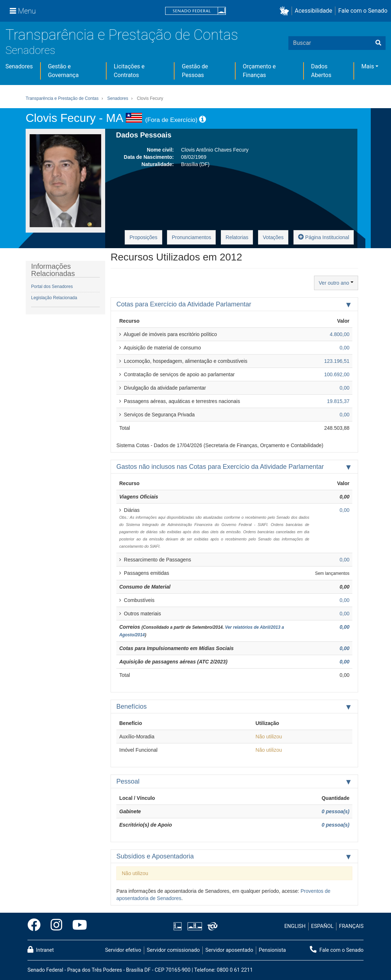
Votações (273, 237)
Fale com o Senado (363, 11)
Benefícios (132, 707)
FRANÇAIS (351, 926)
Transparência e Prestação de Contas (122, 35)
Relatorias (237, 237)
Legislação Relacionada (54, 298)
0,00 (345, 627)
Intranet (41, 950)
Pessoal (128, 781)
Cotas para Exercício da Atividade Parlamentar (184, 304)
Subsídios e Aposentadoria (155, 856)
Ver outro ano (336, 283)
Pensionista (272, 950)
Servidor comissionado (173, 950)
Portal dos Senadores (52, 287)
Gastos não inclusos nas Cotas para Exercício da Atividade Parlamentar (220, 467)
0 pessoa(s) (336, 811)
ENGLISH (295, 926)
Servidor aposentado (229, 950)
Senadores (30, 50)
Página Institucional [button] (324, 237)
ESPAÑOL (322, 926)
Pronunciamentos (191, 237)
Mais (368, 66)
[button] (286, 11)
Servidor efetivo (123, 950)
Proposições (143, 237)
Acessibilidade (314, 11)
